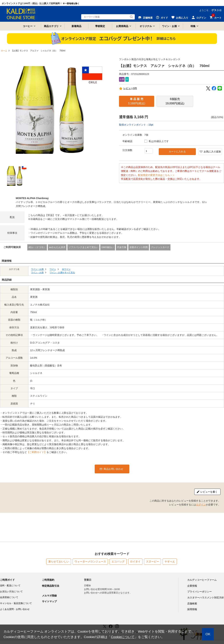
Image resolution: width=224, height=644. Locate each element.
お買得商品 (122, 26)
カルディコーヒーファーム (202, 580)
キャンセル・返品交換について (16, 603)
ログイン (201, 505)
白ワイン (66, 269)
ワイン (53, 269)
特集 (193, 26)
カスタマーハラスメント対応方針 (206, 598)
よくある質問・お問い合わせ (15, 609)
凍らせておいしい (59, 561)
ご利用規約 (48, 580)
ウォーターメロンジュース (90, 561)
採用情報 (192, 609)
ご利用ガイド (7, 580)
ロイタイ (135, 561)
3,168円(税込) (137, 101)
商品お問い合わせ (113, 469)
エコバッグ (118, 561)
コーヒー (28, 26)
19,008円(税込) (175, 101)
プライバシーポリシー (199, 592)
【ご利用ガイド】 (37, 452)
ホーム (4, 51)
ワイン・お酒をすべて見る (62, 273)
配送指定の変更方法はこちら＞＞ (156, 175)
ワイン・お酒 (169, 26)
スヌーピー (153, 561)
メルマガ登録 (49, 596)
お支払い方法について (11, 591)
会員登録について (9, 597)
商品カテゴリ (51, 26)
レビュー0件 (128, 88)
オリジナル (146, 26)
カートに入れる (177, 152)
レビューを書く (209, 492)
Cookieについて (123, 637)
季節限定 (100, 26)
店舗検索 (192, 603)
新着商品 (76, 26)
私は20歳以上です (159, 141)
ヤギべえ (170, 561)
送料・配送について (10, 586)
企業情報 (192, 586)
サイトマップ (49, 601)
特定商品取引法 (51, 586)
